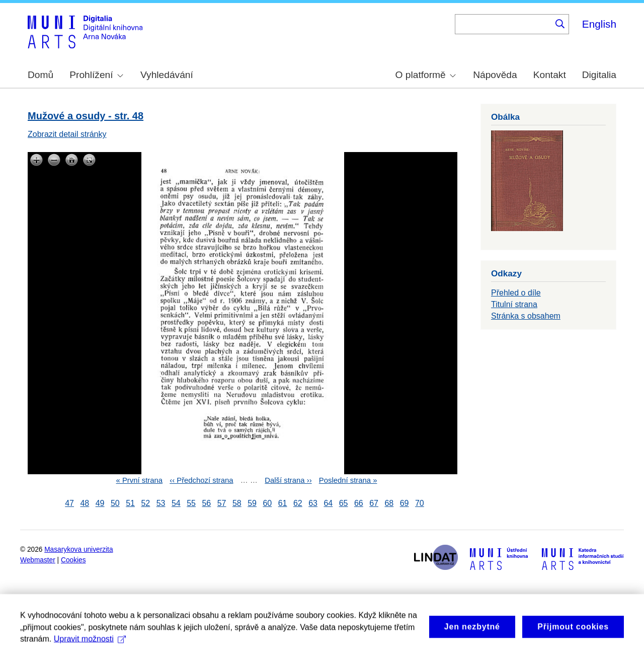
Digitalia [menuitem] (599, 75)
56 (206, 503)
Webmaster (38, 560)
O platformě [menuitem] (426, 75)
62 (298, 503)
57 (222, 503)
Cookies (73, 560)
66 (359, 503)
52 (145, 503)
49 (100, 503)
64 (328, 503)
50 (115, 503)
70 (420, 503)
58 (237, 503)
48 (85, 503)
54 (176, 503)
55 (191, 503)
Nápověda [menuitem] (495, 75)
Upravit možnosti (90, 646)
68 (389, 503)
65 (344, 503)
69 (405, 503)
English (599, 24)
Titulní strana (514, 304)
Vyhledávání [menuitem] (167, 75)
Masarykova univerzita (78, 550)
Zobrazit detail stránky (67, 134)
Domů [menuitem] (41, 75)
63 (313, 503)
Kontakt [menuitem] (550, 75)
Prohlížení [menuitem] (96, 75)
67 (374, 503)
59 (252, 503)
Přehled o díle (516, 293)
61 (283, 503)
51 (130, 503)
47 (69, 503)
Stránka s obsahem (526, 316)
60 (267, 503)
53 (161, 503)
